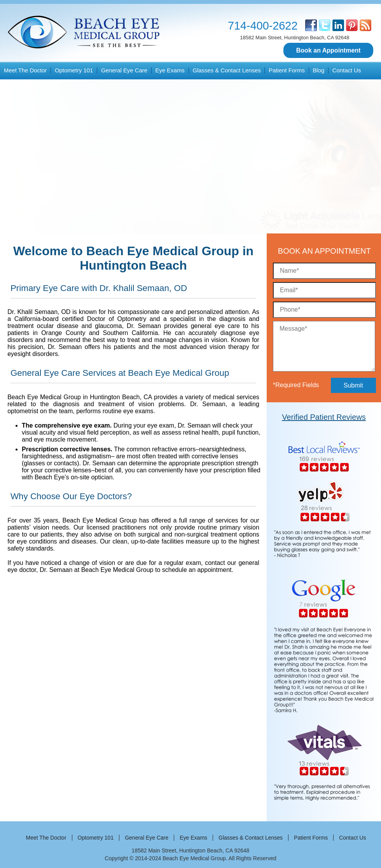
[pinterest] (352, 25)
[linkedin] (338, 25)
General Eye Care (124, 70)
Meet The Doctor (25, 70)
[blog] (365, 25)
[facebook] (311, 25)
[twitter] (325, 25)
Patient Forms (287, 70)
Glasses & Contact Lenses (226, 70)
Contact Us (347, 70)
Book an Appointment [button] (329, 50)
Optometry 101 (74, 70)
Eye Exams (170, 70)
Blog (318, 70)
